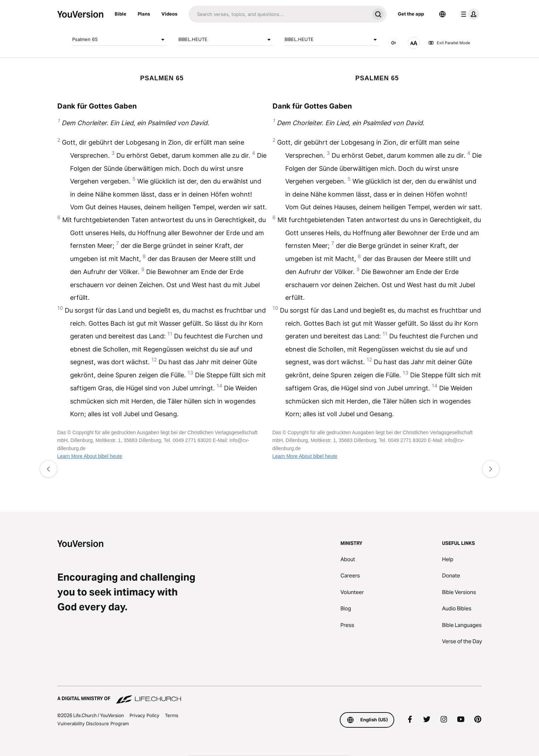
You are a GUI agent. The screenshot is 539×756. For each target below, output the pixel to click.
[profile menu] (469, 14)
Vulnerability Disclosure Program (93, 723)
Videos (169, 14)
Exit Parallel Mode (449, 43)
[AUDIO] (394, 43)
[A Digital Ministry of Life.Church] (270, 695)
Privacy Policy (144, 715)
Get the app (411, 14)
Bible (121, 14)
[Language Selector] (442, 14)
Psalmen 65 (120, 40)
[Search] (279, 14)
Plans (144, 14)
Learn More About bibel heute (90, 456)
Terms (172, 715)
